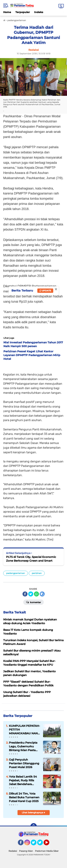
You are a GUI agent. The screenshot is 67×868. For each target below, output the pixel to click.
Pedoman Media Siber (47, 851)
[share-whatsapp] (36, 594)
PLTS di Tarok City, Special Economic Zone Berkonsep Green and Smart (31, 559)
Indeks (39, 12)
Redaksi (13, 851)
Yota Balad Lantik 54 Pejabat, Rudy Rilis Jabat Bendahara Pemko (23, 780)
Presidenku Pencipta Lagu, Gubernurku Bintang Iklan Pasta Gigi (23, 746)
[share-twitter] (31, 594)
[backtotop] (34, 826)
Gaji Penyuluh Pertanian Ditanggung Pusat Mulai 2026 (24, 763)
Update (45, 291)
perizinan (37, 573)
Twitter (35, 844)
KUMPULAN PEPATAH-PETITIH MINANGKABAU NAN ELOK (24, 730)
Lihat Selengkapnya (33, 812)
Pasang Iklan (26, 851)
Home (7, 12)
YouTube (49, 844)
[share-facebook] (25, 594)
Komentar (33, 602)
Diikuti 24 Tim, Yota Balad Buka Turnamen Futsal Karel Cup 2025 (24, 797)
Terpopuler (23, 12)
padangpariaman (16, 573)
